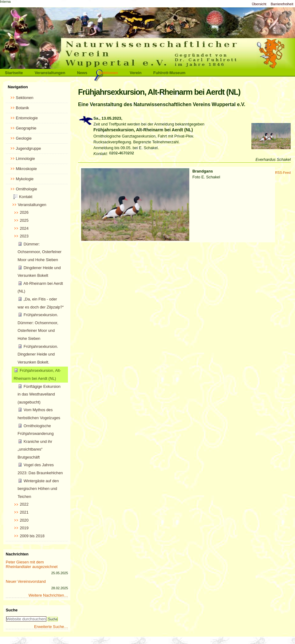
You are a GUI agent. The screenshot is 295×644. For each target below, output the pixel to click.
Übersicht (259, 4)
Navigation (18, 87)
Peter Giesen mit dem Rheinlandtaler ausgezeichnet (32, 564)
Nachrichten (17, 554)
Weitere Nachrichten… (48, 595)
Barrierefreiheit (282, 4)
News (82, 73)
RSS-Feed (283, 173)
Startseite (14, 73)
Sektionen (109, 73)
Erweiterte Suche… (51, 627)
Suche (12, 610)
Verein (136, 73)
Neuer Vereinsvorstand (26, 581)
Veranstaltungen (50, 73)
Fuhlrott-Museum (169, 73)
